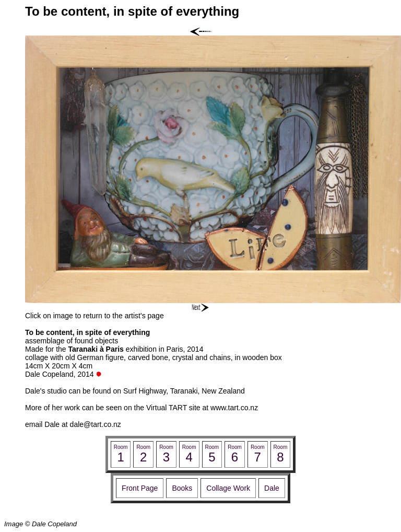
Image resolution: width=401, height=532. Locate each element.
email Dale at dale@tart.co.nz (73, 424)
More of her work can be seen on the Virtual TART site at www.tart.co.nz (141, 408)
